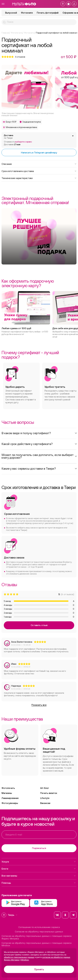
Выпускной (11, 13)
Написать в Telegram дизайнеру (39, 152)
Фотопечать (8, 788)
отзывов (20, 57)
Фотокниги (27, 13)
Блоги (39, 869)
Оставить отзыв (39, 625)
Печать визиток (49, 793)
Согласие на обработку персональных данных (39, 932)
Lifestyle (45, 798)
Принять (39, 969)
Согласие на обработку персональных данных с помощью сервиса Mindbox (36, 944)
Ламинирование (10, 798)
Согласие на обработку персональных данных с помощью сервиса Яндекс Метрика (36, 937)
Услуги (39, 862)
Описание (39, 164)
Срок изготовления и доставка (39, 171)
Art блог (45, 788)
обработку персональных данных (19, 957)
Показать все (39, 705)
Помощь (39, 883)
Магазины (7, 793)
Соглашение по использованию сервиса (39, 927)
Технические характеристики (39, 178)
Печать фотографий (48, 13)
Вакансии (45, 803)
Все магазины (39, 876)
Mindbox (25, 960)
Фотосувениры (10, 803)
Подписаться (39, 848)
